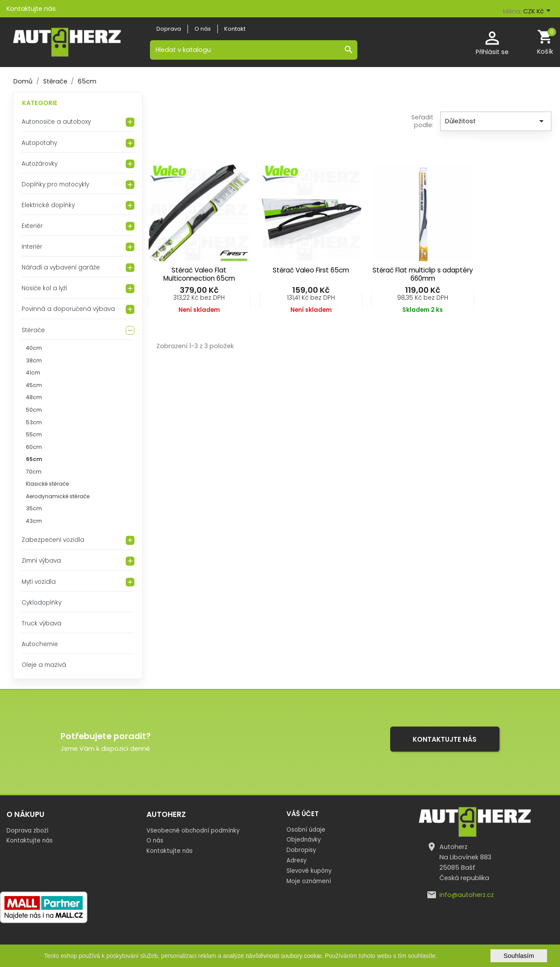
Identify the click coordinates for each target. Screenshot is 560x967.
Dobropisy (301, 850)
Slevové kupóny (309, 871)
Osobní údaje (306, 830)
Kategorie (40, 103)
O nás (155, 841)
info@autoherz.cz (467, 895)
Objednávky (304, 840)
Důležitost (496, 121)
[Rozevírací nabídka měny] (538, 12)
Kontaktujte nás (31, 9)
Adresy (296, 860)
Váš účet (303, 814)
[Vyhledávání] (254, 50)
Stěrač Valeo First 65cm (311, 270)
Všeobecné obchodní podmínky (193, 831)
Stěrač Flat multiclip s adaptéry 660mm (423, 274)
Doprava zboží (27, 831)
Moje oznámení (309, 881)
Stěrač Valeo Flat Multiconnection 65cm (199, 274)
